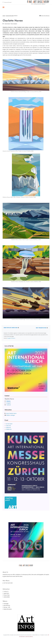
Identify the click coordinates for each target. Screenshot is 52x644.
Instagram (9, 403)
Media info (8, 427)
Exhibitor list (9, 429)
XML (9, 607)
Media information (8, 609)
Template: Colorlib (44, 635)
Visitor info (8, 426)
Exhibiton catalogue (10, 415)
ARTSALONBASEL (29, 637)
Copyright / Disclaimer (11, 338)
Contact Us (6, 591)
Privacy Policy (6, 595)
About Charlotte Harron (11, 413)
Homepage (6, 604)
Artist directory (7, 605)
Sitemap (5, 607)
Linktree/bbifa (7, 597)
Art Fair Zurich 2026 (8, 583)
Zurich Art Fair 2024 (10, 16)
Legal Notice (6, 593)
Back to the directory (45, 16)
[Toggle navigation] (3, 7)
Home (4, 16)
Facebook (9, 405)
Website (8, 401)
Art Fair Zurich (9, 424)
